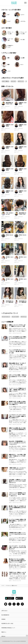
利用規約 (3, 619)
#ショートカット (6, 317)
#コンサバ (13, 81)
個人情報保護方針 (5, 615)
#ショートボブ (15, 317)
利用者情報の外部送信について (8, 628)
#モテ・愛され (5, 81)
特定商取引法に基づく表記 (7, 623)
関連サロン (4, 632)
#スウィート (21, 81)
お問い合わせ (4, 611)
